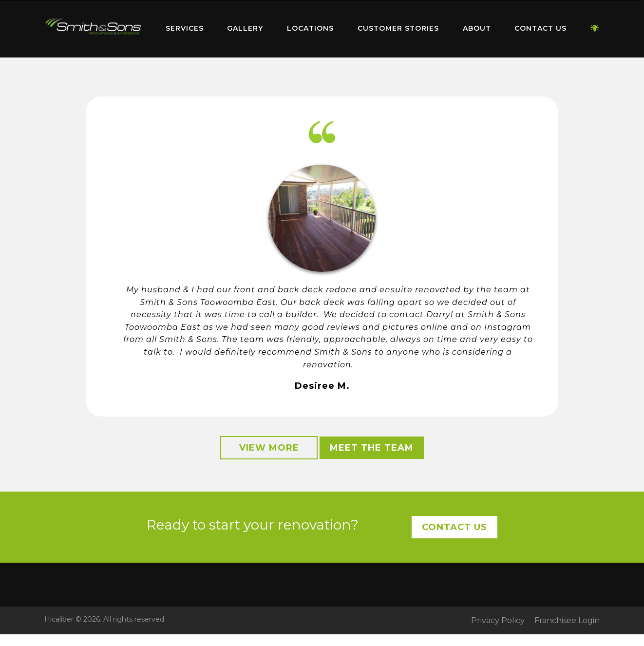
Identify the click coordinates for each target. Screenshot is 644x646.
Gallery (245, 28)
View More (269, 448)
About (477, 28)
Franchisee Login (567, 621)
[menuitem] (93, 29)
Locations (310, 28)
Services (185, 28)
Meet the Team (372, 448)
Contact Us (540, 28)
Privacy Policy (498, 621)
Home (93, 27)
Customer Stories (398, 28)
